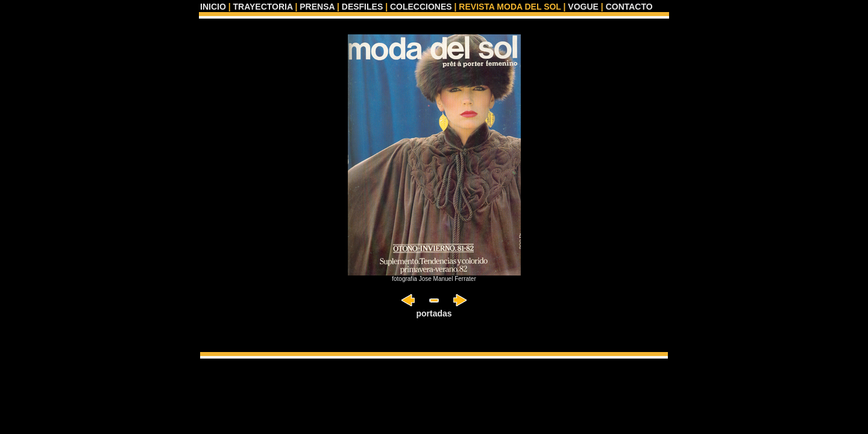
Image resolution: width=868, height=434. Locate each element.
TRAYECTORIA (263, 7)
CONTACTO (629, 7)
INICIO (213, 7)
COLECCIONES (421, 7)
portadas (434, 313)
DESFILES (362, 7)
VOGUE (583, 7)
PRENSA (317, 7)
